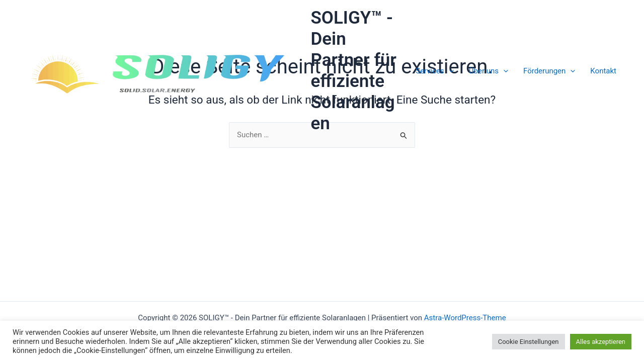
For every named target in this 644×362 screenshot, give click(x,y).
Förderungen (549, 71)
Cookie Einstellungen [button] (529, 342)
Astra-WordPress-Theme (465, 318)
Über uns (489, 71)
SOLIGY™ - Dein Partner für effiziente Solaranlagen (353, 71)
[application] (449, 71)
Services (435, 71)
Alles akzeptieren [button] (601, 342)
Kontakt (603, 71)
